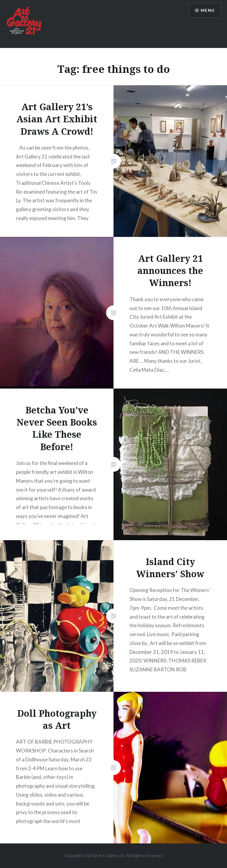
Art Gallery (109, 855)
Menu (207, 11)
